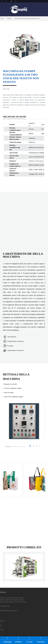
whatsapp (7, 640)
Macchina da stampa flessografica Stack (27, 18)
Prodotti (9, 18)
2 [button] (33, 446)
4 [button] (40, 446)
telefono (18, 640)
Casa (2, 18)
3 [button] (36, 446)
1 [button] (30, 446)
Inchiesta (41, 640)
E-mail (30, 640)
